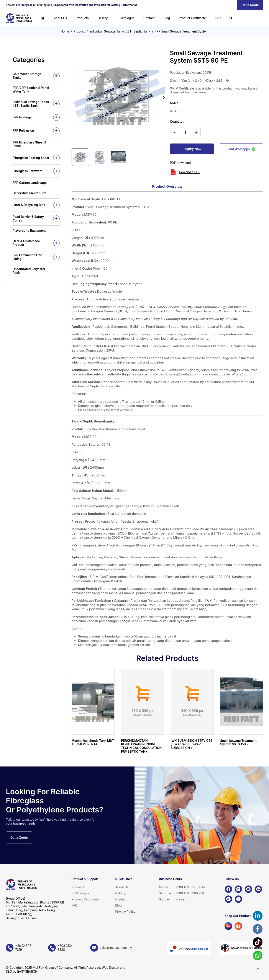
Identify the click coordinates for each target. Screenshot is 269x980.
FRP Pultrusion (23, 130)
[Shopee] (238, 926)
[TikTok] (228, 899)
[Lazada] (228, 926)
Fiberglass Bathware (28, 171)
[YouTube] (248, 889)
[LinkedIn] (258, 889)
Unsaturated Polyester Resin (29, 271)
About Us (60, 18)
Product (79, 31)
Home (65, 31)
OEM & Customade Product (26, 243)
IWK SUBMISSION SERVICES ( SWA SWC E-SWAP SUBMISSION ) (192, 744)
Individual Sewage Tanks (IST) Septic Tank (120, 31)
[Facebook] (228, 889)
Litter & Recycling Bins (29, 205)
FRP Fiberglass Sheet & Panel (29, 144)
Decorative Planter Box (29, 193)
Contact (149, 18)
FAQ (218, 18)
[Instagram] (238, 889)
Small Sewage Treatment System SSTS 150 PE (238, 742)
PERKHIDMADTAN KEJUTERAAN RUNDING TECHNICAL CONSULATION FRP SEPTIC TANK (141, 746)
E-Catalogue (125, 18)
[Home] (43, 18)
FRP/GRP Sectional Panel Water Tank (31, 90)
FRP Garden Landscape (30, 183)
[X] (238, 899)
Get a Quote (250, 5)
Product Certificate (193, 18)
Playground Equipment (29, 231)
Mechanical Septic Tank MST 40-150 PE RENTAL (93, 742)
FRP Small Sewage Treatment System (181, 31)
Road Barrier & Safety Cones (28, 219)
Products (82, 18)
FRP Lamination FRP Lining (27, 257)
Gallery (103, 18)
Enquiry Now (192, 149)
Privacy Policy (125, 912)
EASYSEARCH (27, 971)
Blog (167, 18)
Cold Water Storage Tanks (27, 76)
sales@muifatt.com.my (187, 374)
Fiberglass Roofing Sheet (31, 158)
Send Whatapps (241, 149)
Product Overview (167, 186)
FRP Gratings (22, 117)
